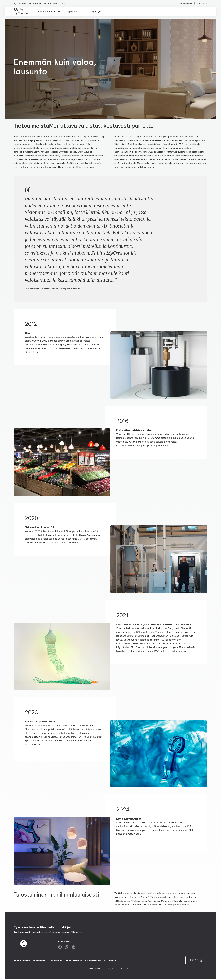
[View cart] (206, 11)
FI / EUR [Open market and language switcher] (202, 3)
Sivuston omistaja (22, 960)
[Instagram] (67, 947)
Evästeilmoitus (55, 960)
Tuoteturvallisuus (93, 960)
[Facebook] (60, 947)
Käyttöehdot (110, 960)
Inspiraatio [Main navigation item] (75, 12)
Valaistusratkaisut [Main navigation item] (49, 12)
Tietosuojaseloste (73, 960)
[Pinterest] (74, 947)
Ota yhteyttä (186, 3)
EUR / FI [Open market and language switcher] (196, 960)
